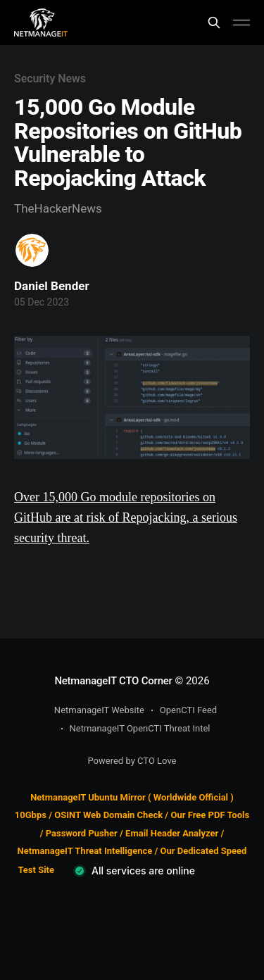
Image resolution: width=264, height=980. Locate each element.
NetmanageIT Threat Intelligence (85, 851)
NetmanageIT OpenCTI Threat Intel (140, 728)
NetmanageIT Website (99, 710)
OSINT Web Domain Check (108, 815)
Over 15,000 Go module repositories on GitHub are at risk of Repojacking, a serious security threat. (126, 517)
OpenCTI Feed (188, 710)
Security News (50, 78)
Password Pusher (82, 833)
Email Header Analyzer (172, 833)
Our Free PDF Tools (210, 815)
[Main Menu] (241, 23)
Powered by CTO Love (132, 761)
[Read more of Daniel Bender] (32, 250)
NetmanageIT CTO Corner (113, 681)
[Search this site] (214, 23)
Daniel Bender (52, 286)
